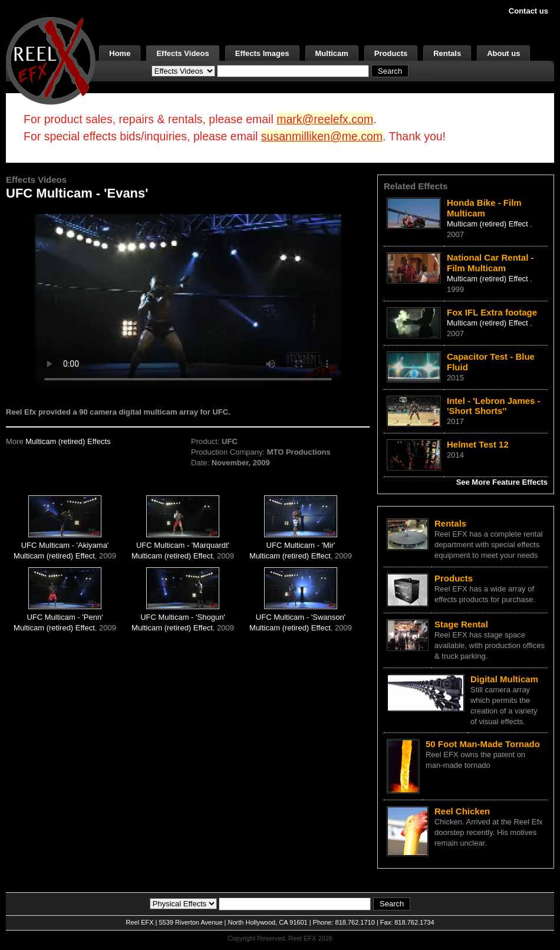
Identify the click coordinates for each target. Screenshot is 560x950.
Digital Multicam (504, 679)
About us (503, 53)
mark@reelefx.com (325, 119)
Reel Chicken (462, 811)
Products (391, 53)
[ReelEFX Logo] (51, 60)
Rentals (447, 53)
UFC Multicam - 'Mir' (301, 545)
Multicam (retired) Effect (54, 556)
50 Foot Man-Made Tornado (483, 744)
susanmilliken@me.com (322, 136)
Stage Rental (461, 624)
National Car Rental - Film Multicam (490, 263)
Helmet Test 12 (478, 444)
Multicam (332, 53)
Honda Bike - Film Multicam (484, 208)
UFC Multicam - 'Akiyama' (65, 545)
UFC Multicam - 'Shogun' (183, 617)
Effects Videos (182, 53)
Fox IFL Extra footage (492, 312)
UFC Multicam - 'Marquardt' (183, 545)
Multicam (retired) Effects (68, 441)
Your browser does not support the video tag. (188, 300)
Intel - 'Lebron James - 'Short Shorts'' (494, 406)
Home (120, 53)
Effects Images (262, 53)
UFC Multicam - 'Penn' (65, 617)
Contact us (528, 11)
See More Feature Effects (502, 482)
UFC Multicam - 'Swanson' (301, 617)
